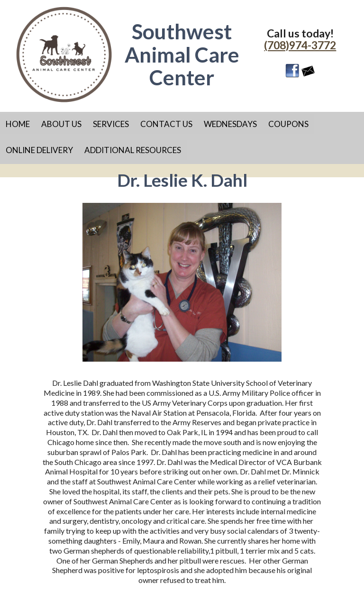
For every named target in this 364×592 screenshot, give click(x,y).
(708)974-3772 (300, 45)
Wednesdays (230, 124)
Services (111, 124)
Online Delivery (39, 150)
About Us (61, 124)
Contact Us (166, 124)
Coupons (288, 124)
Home (18, 124)
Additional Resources (133, 150)
